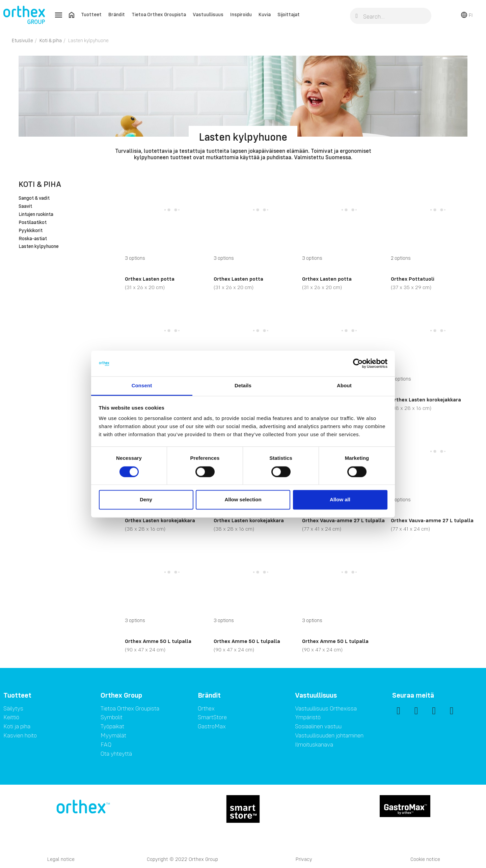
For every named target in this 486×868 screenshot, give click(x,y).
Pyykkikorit (31, 231)
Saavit (25, 206)
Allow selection (243, 500)
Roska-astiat (33, 239)
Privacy (304, 859)
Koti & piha (40, 184)
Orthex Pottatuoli (413, 279)
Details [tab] (243, 386)
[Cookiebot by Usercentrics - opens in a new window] (358, 363)
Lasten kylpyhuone (39, 247)
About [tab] (344, 386)
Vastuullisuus (208, 14)
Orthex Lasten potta (150, 279)
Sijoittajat (289, 14)
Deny (146, 500)
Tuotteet (91, 14)
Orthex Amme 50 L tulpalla (158, 641)
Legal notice (61, 859)
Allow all (340, 500)
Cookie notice (425, 859)
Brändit (117, 14)
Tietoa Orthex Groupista (159, 14)
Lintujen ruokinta (36, 215)
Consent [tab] (142, 386)
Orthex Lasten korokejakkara (426, 399)
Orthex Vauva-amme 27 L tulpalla (343, 520)
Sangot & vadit (34, 198)
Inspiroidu (241, 14)
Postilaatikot (33, 223)
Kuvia (265, 14)
